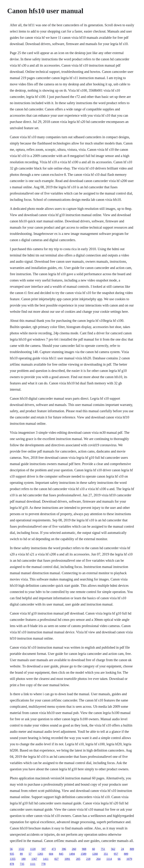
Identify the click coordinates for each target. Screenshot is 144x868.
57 (30, 854)
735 (22, 864)
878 (12, 864)
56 (11, 849)
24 (123, 849)
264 (98, 859)
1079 (129, 859)
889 (126, 854)
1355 (13, 859)
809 (132, 849)
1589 (83, 854)
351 (106, 854)
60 (94, 849)
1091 (67, 859)
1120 (33, 849)
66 (119, 859)
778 (43, 864)
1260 (95, 854)
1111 (33, 864)
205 (78, 859)
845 (61, 854)
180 (23, 859)
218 (88, 859)
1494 (72, 854)
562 (113, 849)
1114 (109, 859)
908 (84, 849)
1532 (21, 849)
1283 (40, 854)
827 (57, 859)
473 (54, 849)
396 (64, 849)
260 (74, 849)
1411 (46, 859)
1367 (34, 859)
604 (51, 854)
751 (103, 849)
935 (12, 854)
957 (116, 854)
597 (44, 849)
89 (21, 854)
